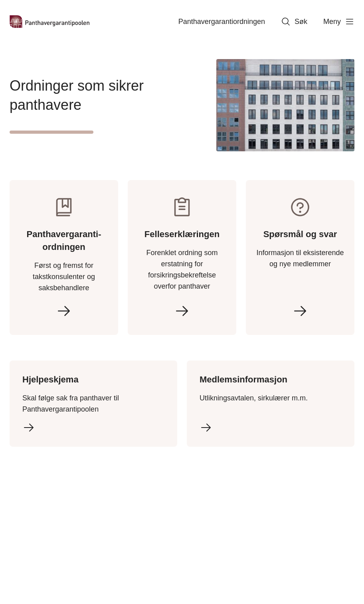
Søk (294, 22)
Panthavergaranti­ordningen (222, 22)
